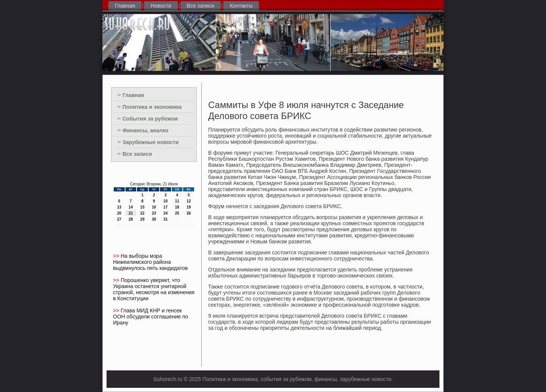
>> (117, 256)
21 (131, 213)
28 (131, 219)
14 (131, 207)
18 (177, 207)
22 (142, 213)
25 (177, 213)
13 (119, 207)
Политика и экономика (152, 107)
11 (177, 201)
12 (189, 201)
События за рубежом (150, 119)
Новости (161, 6)
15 (142, 207)
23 (154, 213)
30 (154, 219)
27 (119, 219)
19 (189, 207)
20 (119, 213)
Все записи (201, 6)
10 (166, 201)
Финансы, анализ (145, 130)
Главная (125, 6)
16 (154, 207)
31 (166, 219)
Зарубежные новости (151, 142)
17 (166, 207)
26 (189, 213)
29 (142, 219)
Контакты (241, 6)
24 (166, 213)
